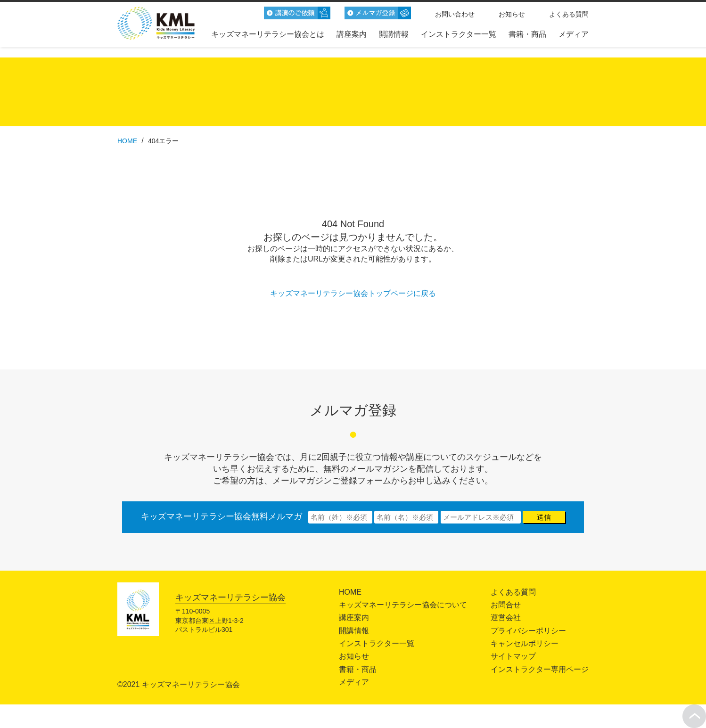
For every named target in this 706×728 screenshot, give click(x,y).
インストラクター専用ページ (540, 669)
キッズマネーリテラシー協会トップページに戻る (353, 293)
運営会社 (506, 618)
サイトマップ (513, 656)
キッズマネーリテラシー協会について (403, 605)
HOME (350, 592)
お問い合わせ (455, 14)
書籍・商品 (527, 34)
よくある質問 (569, 14)
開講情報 (394, 34)
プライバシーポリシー (528, 631)
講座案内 (352, 34)
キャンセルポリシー (525, 643)
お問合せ (506, 605)
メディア (574, 34)
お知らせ (512, 14)
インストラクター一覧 (459, 34)
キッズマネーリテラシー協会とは (268, 34)
